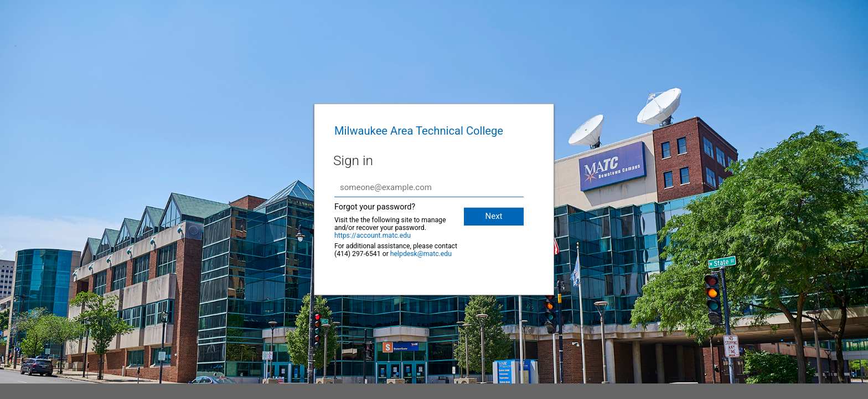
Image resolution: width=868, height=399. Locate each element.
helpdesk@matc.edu (421, 254)
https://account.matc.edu (373, 236)
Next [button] (494, 216)
